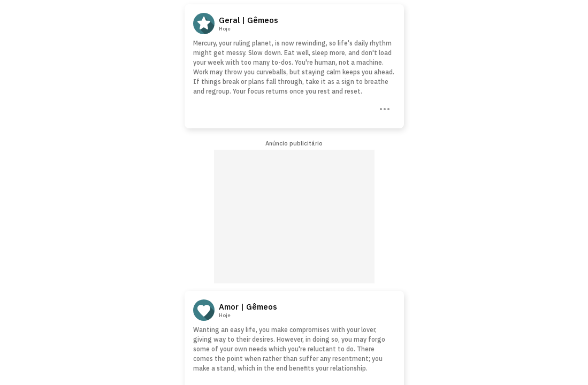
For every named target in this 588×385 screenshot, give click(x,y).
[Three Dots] (384, 108)
